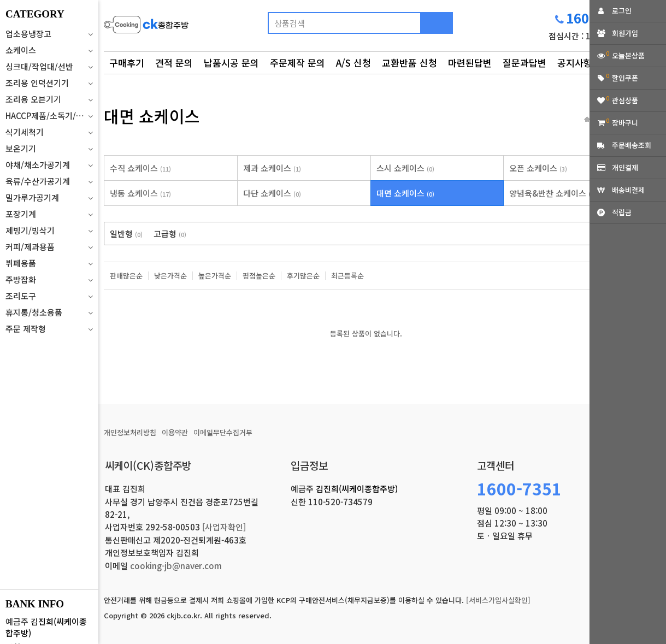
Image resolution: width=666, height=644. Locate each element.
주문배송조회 (632, 145)
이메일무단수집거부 (223, 432)
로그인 (622, 11)
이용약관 (175, 432)
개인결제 (625, 167)
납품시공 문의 (231, 63)
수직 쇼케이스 (140, 168)
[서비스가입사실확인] (498, 600)
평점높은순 (259, 276)
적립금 (622, 212)
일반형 (126, 234)
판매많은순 (126, 276)
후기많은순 (303, 276)
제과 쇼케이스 (272, 168)
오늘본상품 (628, 55)
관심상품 (625, 100)
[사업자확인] (224, 527)
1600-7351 (519, 488)
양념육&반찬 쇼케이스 (553, 193)
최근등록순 (347, 276)
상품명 (104, 8)
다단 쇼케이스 (272, 193)
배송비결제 (628, 190)
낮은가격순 (170, 276)
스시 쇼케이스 (405, 168)
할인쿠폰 (625, 78)
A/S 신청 (353, 63)
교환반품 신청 (409, 63)
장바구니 (625, 123)
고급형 (170, 234)
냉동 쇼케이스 (140, 193)
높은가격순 (215, 276)
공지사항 (575, 63)
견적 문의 (174, 63)
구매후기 (127, 63)
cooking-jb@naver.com (176, 566)
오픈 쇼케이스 (538, 168)
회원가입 (625, 33)
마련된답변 (470, 63)
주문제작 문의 (297, 63)
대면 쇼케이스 (405, 193)
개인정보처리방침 (130, 432)
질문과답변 (524, 63)
